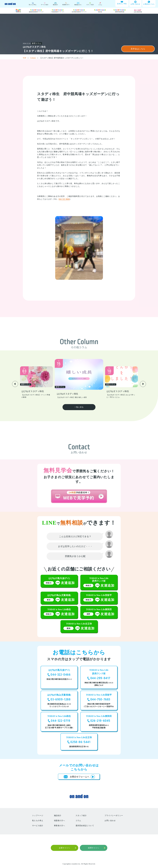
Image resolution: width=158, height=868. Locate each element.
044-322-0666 (64, 199)
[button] (15, 384)
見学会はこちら (138, 49)
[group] (36, 382)
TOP (26, 58)
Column (34, 58)
